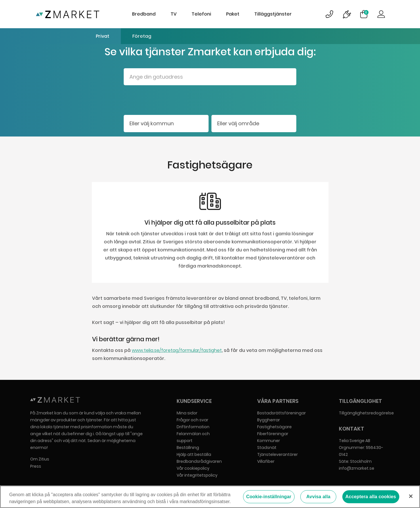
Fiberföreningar (273, 434)
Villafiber (266, 461)
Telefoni (201, 14)
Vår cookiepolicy (193, 468)
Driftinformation (193, 427)
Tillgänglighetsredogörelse (366, 413)
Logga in (381, 14)
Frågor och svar (192, 420)
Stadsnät (267, 448)
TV (174, 14)
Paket (233, 14)
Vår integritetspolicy (197, 475)
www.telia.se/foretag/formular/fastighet (177, 350)
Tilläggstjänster (273, 14)
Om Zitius (40, 459)
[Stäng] (411, 496)
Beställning (188, 448)
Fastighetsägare (274, 427)
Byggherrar (269, 420)
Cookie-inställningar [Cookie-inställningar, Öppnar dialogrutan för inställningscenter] (269, 497)
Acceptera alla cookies (371, 497)
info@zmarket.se (357, 468)
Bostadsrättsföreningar (281, 413)
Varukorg (366, 12)
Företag (142, 36)
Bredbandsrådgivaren (199, 461)
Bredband (144, 14)
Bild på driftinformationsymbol (347, 14)
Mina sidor (187, 413)
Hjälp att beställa (194, 454)
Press (36, 466)
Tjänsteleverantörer (277, 454)
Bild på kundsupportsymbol (329, 14)
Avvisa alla (318, 497)
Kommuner (269, 441)
